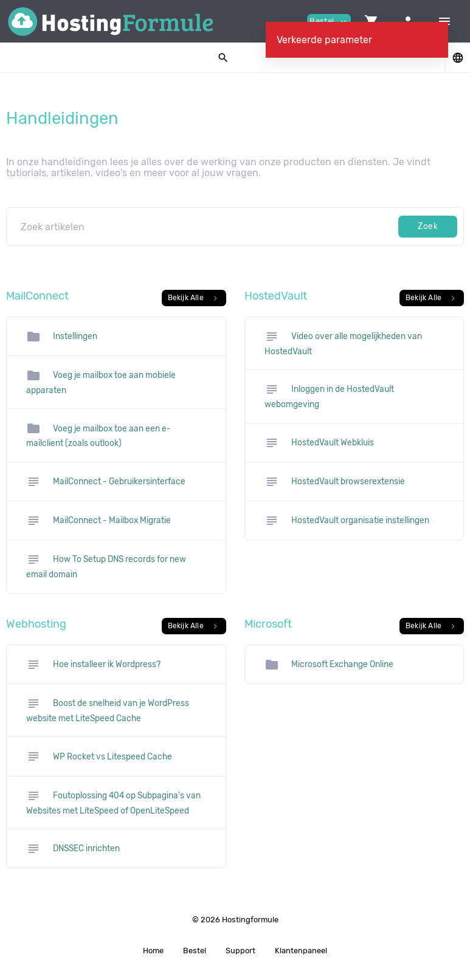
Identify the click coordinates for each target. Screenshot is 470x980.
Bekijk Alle (194, 298)
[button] (372, 21)
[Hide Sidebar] (444, 21)
